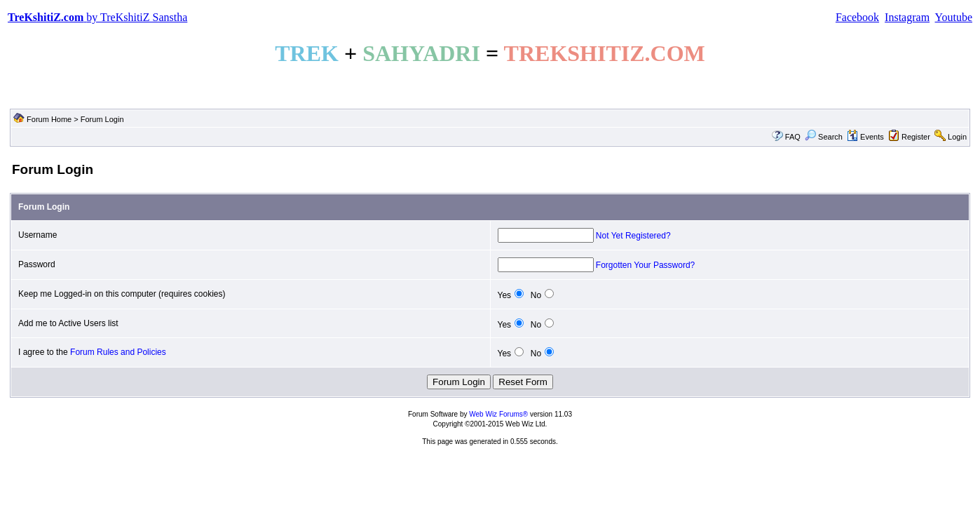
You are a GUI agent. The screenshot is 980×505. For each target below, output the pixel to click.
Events (865, 137)
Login (957, 137)
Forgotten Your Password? (645, 265)
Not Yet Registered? (633, 236)
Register (916, 137)
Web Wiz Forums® (498, 414)
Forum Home (49, 119)
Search (824, 137)
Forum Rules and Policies (118, 352)
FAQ (793, 137)
